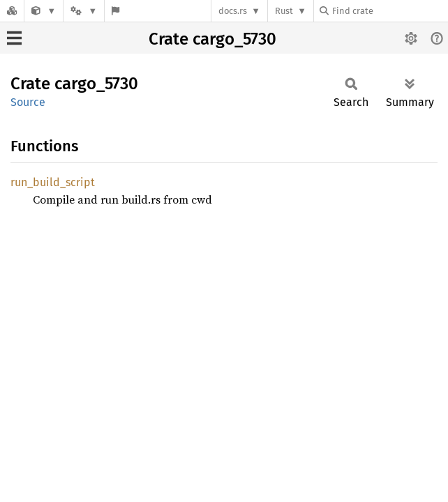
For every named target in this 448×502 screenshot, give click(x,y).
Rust (284, 11)
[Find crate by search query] (389, 11)
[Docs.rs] (12, 11)
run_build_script (53, 182)
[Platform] (84, 11)
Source (28, 102)
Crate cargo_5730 (212, 39)
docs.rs (233, 11)
